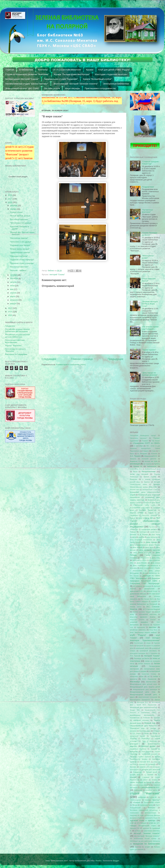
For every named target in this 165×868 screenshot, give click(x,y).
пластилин (134, 744)
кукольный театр (142, 648)
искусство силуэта (137, 620)
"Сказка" (145, 441)
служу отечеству (145, 785)
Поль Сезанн (146, 752)
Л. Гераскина (153, 653)
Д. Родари (144, 535)
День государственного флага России (145, 545)
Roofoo (99, 861)
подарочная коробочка (138, 749)
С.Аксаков (146, 777)
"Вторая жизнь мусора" (19, 249)
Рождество (137, 772)
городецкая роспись (149, 529)
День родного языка (140, 560)
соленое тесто (151, 790)
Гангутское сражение (149, 515)
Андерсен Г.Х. (135, 461)
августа (14, 282)
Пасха (155, 733)
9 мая (154, 451)
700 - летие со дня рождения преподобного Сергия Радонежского (145, 448)
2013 (10, 315)
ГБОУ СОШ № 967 (145, 518)
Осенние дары (145, 731)
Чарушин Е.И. (135, 828)
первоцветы (146, 739)
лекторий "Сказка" (57, 275)
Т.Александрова (135, 800)
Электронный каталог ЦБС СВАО (22, 88)
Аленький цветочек (149, 459)
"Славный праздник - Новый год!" (151, 163)
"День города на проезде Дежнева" (150, 374)
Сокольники (138, 790)
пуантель (142, 764)
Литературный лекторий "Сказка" (22, 79)
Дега (134, 537)
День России (142, 563)
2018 (10, 195)
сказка (154, 780)
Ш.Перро (138, 831)
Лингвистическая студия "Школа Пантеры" (27, 84)
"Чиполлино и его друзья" (21, 223)
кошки (148, 643)
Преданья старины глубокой (140, 757)
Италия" (153, 620)
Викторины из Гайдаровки (16, 354)
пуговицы (152, 764)
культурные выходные (138, 653)
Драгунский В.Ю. (137, 591)
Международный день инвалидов (145, 690)
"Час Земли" (156, 441)
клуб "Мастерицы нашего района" (143, 632)
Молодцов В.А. (143, 702)
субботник (142, 797)
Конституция (138, 643)
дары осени (156, 535)
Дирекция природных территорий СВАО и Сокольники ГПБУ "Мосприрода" (145, 581)
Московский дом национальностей (144, 707)
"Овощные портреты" (19, 256)
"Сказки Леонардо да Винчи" (150, 234)
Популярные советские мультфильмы (15, 341)
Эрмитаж (138, 847)
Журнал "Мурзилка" (14, 346)
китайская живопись (138, 630)
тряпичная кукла (146, 805)
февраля (14, 300)
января (14, 304)
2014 (10, 312)
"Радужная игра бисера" (20, 245)
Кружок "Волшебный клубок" (97, 79)
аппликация (135, 464)
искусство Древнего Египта (143, 617)
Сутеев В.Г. (153, 797)
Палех (146, 733)
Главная (10, 70)
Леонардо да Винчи (142, 658)
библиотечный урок (152, 469)
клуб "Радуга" (138, 635)
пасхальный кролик (137, 736)
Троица (135, 805)
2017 (10, 199)
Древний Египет (152, 591)
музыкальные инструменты (142, 715)
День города (151, 542)
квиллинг (153, 627)
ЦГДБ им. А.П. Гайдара (138, 823)
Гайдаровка (10, 326)
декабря (14, 206)
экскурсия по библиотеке (146, 844)
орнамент (133, 731)
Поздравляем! (148, 187)
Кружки (90, 70)
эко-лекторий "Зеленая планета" (147, 836)
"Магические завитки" (19, 238)
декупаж (142, 537)
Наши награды (72, 88)
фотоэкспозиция (150, 813)
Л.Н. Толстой (135, 656)
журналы (154, 602)
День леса (149, 547)
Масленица (135, 682)
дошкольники (149, 589)
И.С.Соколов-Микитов (152, 609)
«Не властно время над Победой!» (150, 328)
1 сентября (138, 446)
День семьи (155, 563)
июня (13, 286)
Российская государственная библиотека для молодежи (17, 330)
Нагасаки (157, 718)
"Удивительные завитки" (20, 253)
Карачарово (141, 627)
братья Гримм (150, 477)
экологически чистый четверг (145, 839)
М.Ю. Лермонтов (149, 679)
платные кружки (148, 746)
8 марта (145, 451)
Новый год (150, 723)
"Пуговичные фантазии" (147, 211)
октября (14, 275)
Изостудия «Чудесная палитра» (111, 74)
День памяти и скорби (142, 553)
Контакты (43, 70)
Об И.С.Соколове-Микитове (67, 70)
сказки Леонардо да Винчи (141, 782)
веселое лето (135, 490)
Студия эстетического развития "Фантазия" (27, 74)
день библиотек (152, 537)
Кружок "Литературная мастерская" (72, 74)
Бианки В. (138, 466)
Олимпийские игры (137, 728)
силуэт (145, 780)
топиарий (136, 802)
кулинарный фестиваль (148, 651)
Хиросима (133, 815)
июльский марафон (139, 622)
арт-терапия (147, 464)
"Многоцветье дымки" (148, 257)
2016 (10, 202)
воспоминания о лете (150, 490)
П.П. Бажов (137, 733)
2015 (10, 308)
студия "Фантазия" (145, 793)
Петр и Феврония (149, 741)
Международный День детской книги (143, 684)
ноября (14, 209)
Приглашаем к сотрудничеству (100, 88)
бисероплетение (148, 472)
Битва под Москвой (139, 474)
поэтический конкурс (149, 754)
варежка (147, 482)
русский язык (135, 775)
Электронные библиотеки (116, 84)
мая (12, 289)
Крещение (140, 646)
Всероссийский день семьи (140, 508)
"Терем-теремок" (149, 350)
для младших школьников (142, 586)
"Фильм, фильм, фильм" (20, 216)
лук (148, 676)
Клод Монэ (153, 630)
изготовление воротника (148, 614)
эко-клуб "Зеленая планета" (147, 833)
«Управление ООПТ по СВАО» (146, 443)
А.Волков (154, 454)
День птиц (156, 558)
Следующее (49, 359)
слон (134, 785)
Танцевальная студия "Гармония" (61, 79)
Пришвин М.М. (145, 762)
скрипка (157, 782)
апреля (14, 293)
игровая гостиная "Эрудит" (142, 612)
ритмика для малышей (151, 770)
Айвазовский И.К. (151, 456)
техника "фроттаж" (152, 800)
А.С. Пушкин (135, 456)
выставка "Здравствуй (148, 510)
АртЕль (157, 464)
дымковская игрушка (138, 594)
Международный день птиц (143, 692)
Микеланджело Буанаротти (140, 700)
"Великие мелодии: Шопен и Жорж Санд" (150, 304)
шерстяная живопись (152, 831)
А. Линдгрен (142, 454)
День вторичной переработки (141, 540)
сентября (14, 279)
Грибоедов (143, 532)
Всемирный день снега (145, 505)
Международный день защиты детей (145, 687)
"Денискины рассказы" (138, 438)
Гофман (133, 532)
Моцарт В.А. (135, 710)
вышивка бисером (137, 513)
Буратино (134, 479)
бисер (135, 472)
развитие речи (145, 767)
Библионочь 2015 (136, 469)
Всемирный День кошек (152, 503)
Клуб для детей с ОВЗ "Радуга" (114, 70)
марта (13, 296)
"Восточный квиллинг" (19, 219)
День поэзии (145, 558)
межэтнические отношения (148, 697)
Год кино (152, 527)
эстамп (147, 847)
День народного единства (150, 550)
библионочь (152, 466)
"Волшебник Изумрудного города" (143, 436)
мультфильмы (135, 718)
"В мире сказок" (16, 212)
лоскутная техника (149, 674)
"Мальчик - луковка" (18, 270)
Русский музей (152, 772)
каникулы (146, 625)
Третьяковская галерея (152, 802)
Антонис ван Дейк (151, 461)
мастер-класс (151, 682)
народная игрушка (141, 720)
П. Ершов (157, 731)
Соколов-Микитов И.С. (150, 787)
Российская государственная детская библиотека (17, 336)
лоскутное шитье (137, 676)
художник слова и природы (143, 821)
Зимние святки (136, 607)
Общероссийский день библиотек (143, 726)
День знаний (137, 547)
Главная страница (82, 359)
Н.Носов (146, 718)
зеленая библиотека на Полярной (143, 604)
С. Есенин (149, 775)
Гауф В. (133, 518)
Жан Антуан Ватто (147, 599)
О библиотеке (26, 70)
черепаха (146, 828)
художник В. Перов (151, 818)
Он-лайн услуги (52, 88)
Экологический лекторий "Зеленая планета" (76, 84)
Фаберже (152, 808)
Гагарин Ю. (152, 513)
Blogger (116, 861)
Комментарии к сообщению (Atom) (71, 365)
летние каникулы (144, 664)
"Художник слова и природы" (22, 260)
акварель (133, 459)
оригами (153, 728)
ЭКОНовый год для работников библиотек (145, 841)
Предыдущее (115, 359)
